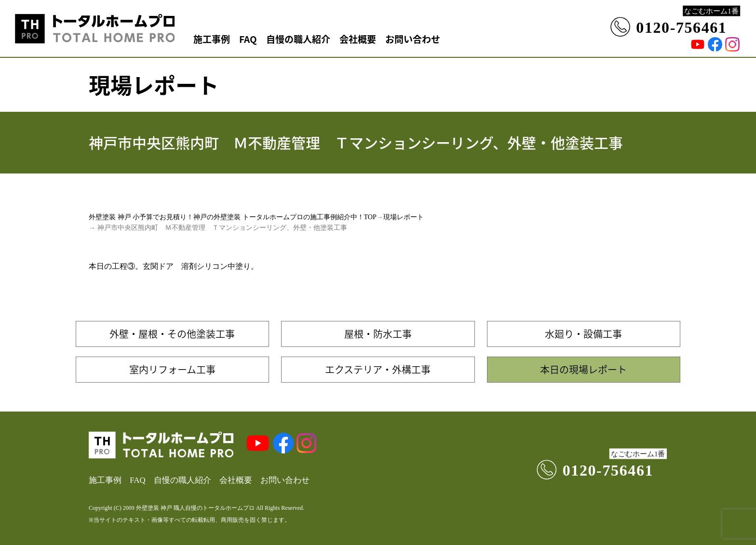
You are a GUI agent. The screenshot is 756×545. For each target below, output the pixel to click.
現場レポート (404, 217)
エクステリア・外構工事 (378, 369)
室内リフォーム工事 (172, 369)
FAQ (248, 39)
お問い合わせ (413, 39)
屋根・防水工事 (378, 334)
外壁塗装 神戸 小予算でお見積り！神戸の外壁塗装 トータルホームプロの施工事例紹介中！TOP (233, 217)
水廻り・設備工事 (583, 334)
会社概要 (358, 39)
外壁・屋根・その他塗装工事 (172, 334)
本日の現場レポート (583, 369)
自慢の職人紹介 (298, 39)
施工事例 (212, 39)
